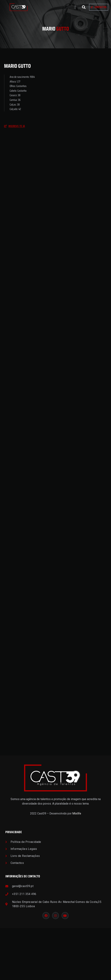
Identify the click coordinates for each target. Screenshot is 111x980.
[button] (75, 7)
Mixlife (77, 865)
